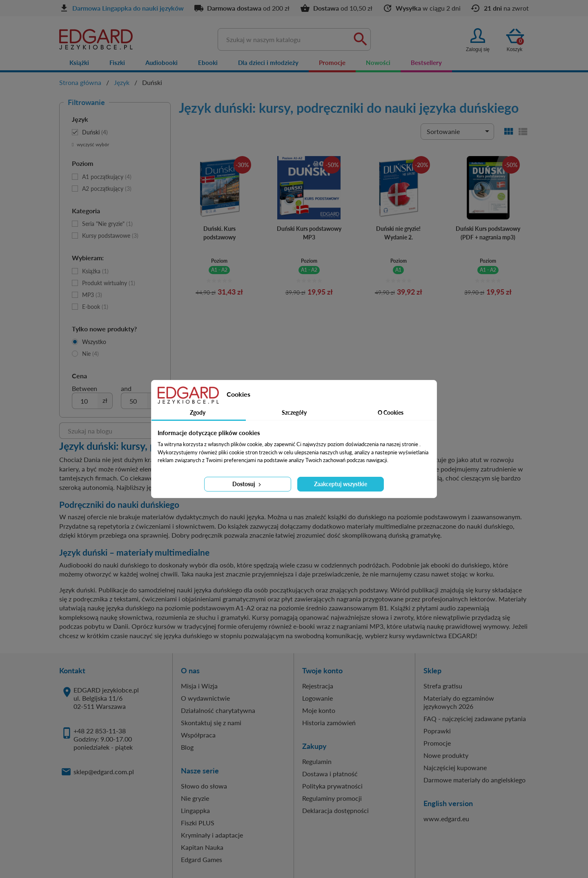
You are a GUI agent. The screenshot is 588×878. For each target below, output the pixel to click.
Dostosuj (247, 484)
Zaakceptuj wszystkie (341, 484)
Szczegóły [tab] (294, 412)
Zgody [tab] (198, 412)
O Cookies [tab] (391, 412)
